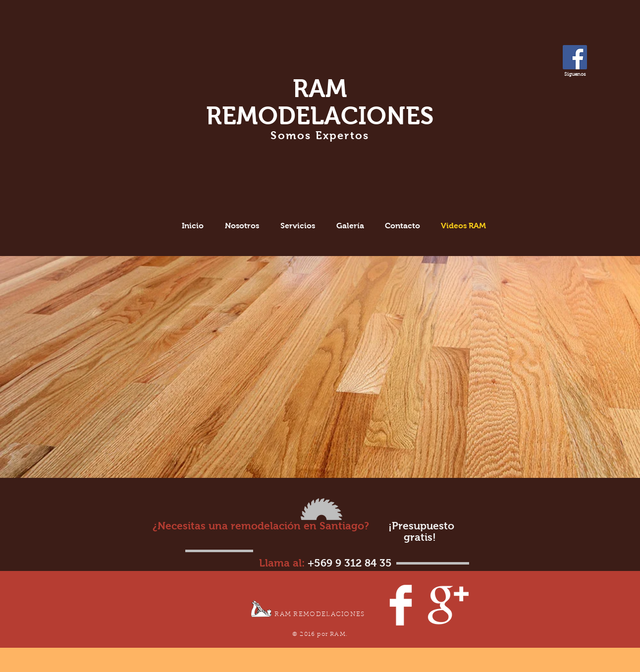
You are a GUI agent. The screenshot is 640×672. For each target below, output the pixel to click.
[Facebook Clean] (401, 605)
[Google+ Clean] (448, 605)
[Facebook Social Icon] (575, 57)
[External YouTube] (153, 354)
